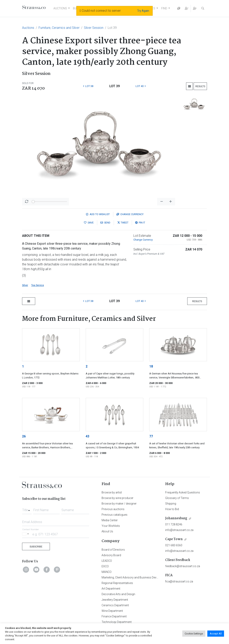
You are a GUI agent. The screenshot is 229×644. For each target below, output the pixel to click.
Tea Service (38, 285)
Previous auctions (113, 509)
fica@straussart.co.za (179, 581)
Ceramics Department (115, 605)
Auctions (28, 28)
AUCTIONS (60, 8)
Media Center (110, 520)
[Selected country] (26, 534)
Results (200, 86)
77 (151, 436)
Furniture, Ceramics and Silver (59, 28)
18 (151, 366)
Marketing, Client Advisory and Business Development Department (142, 577)
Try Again (143, 11)
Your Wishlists (111, 526)
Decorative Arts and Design (118, 594)
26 (24, 436)
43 (87, 436)
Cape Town (174, 539)
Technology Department (117, 622)
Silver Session (94, 28)
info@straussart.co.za (179, 530)
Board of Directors (113, 550)
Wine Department (112, 611)
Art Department (111, 589)
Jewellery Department (115, 600)
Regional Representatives (117, 583)
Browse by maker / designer (119, 504)
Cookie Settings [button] (194, 634)
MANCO (107, 572)
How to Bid (172, 509)
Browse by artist (112, 492)
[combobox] (27, 509)
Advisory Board (111, 555)
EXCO (105, 566)
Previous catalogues (114, 515)
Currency (130, 214)
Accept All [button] (216, 634)
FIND (164, 8)
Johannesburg (176, 518)
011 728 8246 (174, 524)
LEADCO (107, 561)
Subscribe (36, 547)
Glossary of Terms (177, 498)
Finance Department (114, 616)
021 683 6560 (174, 545)
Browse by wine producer (117, 498)
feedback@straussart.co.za (183, 566)
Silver (25, 285)
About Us (107, 531)
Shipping (171, 504)
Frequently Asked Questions (183, 492)
